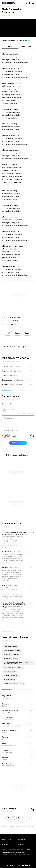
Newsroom (6, 845)
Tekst (10, 47)
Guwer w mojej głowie (10, 647)
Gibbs (19, 552)
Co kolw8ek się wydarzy (11, 675)
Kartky (4, 733)
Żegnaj (4, 744)
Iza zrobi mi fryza (8, 717)
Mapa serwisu (23, 840)
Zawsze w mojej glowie (11, 683)
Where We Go (7, 724)
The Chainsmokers (8, 766)
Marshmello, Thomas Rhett (11, 726)
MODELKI (23, 534)
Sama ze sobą (7, 380)
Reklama (21, 845)
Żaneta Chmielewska (9, 746)
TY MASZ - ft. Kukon (9, 552)
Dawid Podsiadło (12, 585)
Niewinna (5, 568)
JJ (3, 739)
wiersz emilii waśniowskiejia (12, 650)
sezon (4, 585)
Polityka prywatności (7, 852)
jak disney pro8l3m (9, 679)
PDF (8, 333)
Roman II (5, 367)
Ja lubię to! (6, 704)
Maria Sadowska (15, 367)
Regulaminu (27, 850)
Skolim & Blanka (14, 568)
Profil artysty (24, 40)
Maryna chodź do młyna (10, 711)
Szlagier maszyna (8, 719)
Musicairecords (7, 753)
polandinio (13, 325)
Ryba (4, 376)
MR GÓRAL (6, 713)
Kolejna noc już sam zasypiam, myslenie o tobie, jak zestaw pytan (16, 663)
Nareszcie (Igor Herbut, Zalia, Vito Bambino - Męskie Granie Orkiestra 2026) (14, 605)
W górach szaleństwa (9, 730)
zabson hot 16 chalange (11, 658)
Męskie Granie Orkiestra (14, 607)
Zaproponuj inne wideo (10, 40)
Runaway (5, 371)
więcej (24, 683)
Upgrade (5, 757)
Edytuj (18, 333)
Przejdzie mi (6, 750)
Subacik (5, 706)
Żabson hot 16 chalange (11, 654)
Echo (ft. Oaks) (7, 764)
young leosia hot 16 (10, 671)
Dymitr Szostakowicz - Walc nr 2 (13, 668)
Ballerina (5, 737)
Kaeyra (4, 759)
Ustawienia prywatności (19, 852)
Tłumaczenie (26, 47)
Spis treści (5, 385)
